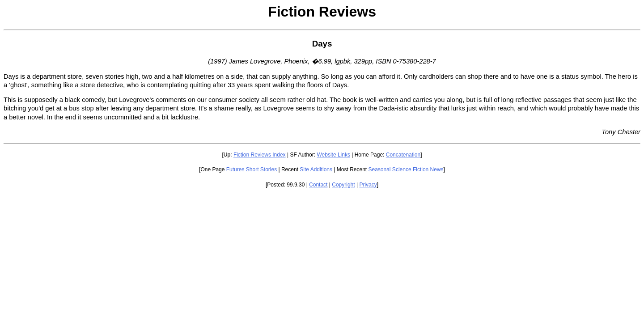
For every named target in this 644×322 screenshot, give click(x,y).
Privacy (368, 185)
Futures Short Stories (252, 169)
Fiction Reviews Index (260, 155)
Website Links (333, 155)
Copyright (343, 185)
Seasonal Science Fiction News (406, 169)
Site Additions (316, 169)
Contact (318, 185)
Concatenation (403, 155)
